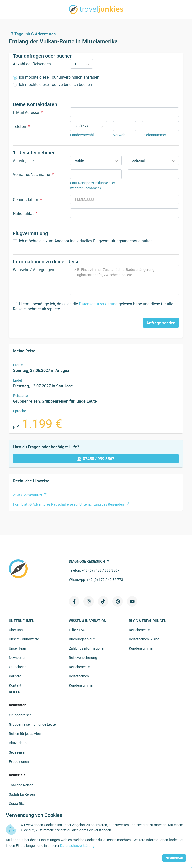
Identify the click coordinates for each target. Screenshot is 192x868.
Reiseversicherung (83, 657)
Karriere (15, 676)
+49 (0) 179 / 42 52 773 (105, 580)
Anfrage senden (161, 323)
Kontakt (15, 685)
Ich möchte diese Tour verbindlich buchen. (53, 85)
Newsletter (17, 657)
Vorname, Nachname (33, 174)
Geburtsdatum (27, 200)
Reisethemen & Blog (144, 639)
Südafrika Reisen (22, 794)
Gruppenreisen (27, 401)
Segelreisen (18, 752)
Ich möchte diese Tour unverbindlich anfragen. (57, 77)
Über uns (16, 630)
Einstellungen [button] (50, 840)
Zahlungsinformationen (87, 648)
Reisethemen (79, 676)
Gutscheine (18, 667)
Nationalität (25, 213)
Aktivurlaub (18, 743)
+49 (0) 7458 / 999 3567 (101, 570)
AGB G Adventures (30, 495)
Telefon (21, 126)
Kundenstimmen (82, 685)
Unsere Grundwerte (24, 639)
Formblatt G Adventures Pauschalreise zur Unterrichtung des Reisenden (71, 504)
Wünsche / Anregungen (34, 270)
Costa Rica (17, 803)
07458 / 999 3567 (96, 459)
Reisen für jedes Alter (25, 734)
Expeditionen (19, 761)
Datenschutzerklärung (98, 304)
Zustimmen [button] (174, 858)
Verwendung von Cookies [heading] (34, 815)
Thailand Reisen (21, 785)
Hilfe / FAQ (77, 630)
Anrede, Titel (24, 161)
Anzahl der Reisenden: (32, 64)
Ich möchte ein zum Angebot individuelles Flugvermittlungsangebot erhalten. (83, 241)
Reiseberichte (79, 667)
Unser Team (18, 648)
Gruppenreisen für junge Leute (69, 401)
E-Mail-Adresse (28, 112)
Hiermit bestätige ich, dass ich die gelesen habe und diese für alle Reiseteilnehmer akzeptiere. (93, 307)
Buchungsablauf (82, 639)
